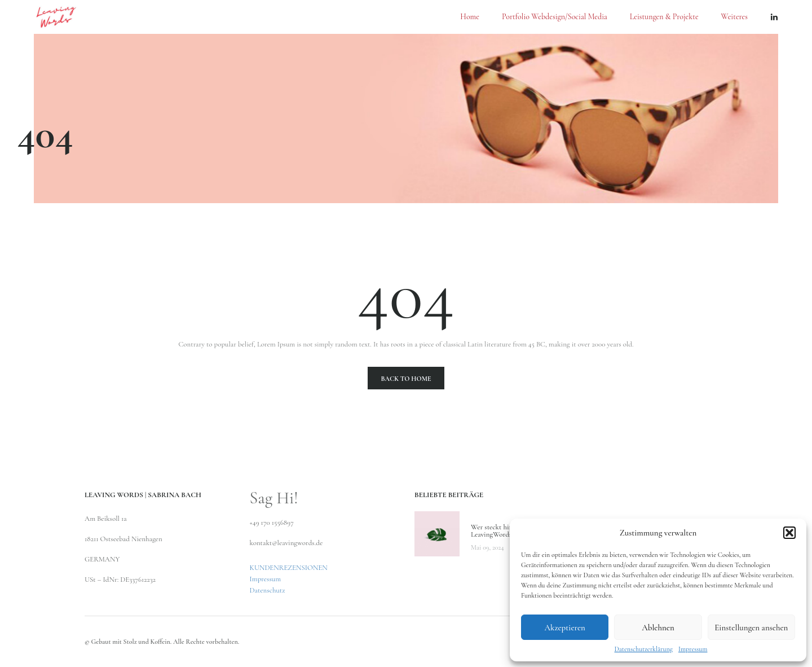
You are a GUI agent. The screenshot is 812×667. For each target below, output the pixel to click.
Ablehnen (658, 627)
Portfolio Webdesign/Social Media (555, 17)
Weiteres (734, 17)
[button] (789, 533)
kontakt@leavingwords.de (286, 543)
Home (470, 17)
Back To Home (406, 379)
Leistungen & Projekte (664, 17)
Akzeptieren (564, 627)
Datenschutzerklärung (644, 649)
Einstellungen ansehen (751, 627)
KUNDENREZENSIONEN (289, 568)
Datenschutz (268, 590)
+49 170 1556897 (272, 523)
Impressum (693, 649)
